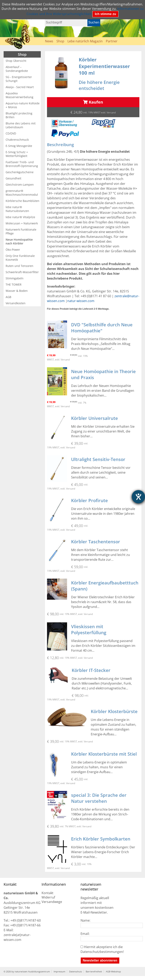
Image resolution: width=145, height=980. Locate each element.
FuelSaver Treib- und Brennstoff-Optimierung (22, 164)
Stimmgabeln (15, 278)
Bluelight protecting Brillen (19, 115)
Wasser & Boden (17, 291)
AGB (8, 297)
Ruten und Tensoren (19, 266)
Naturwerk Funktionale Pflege (21, 231)
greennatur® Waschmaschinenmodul (22, 193)
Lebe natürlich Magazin (85, 41)
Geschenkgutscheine (20, 172)
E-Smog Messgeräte (19, 146)
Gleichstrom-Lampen (20, 185)
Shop (60, 41)
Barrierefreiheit (94, 971)
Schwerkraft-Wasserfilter (22, 272)
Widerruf (48, 897)
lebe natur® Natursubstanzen (17, 209)
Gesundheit (13, 178)
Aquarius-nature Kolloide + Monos (23, 105)
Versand (111, 112)
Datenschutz (76, 971)
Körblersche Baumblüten (22, 201)
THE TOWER (14, 284)
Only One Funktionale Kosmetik (20, 258)
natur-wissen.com (81, 301)
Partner (112, 41)
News (49, 41)
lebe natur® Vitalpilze (20, 217)
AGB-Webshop (113, 971)
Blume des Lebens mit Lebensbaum (21, 125)
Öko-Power (13, 250)
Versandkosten (16, 303)
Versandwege (52, 902)
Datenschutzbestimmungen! (102, 952)
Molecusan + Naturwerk (22, 223)
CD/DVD (11, 133)
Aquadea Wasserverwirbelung (19, 95)
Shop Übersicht (16, 61)
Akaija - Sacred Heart (20, 87)
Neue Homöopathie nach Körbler (19, 241)
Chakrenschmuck (17, 140)
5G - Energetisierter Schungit (19, 79)
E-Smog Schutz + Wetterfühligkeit (17, 154)
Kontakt (47, 893)
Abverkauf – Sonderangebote (17, 69)
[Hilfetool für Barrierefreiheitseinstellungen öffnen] (138, 497)
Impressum (59, 971)
